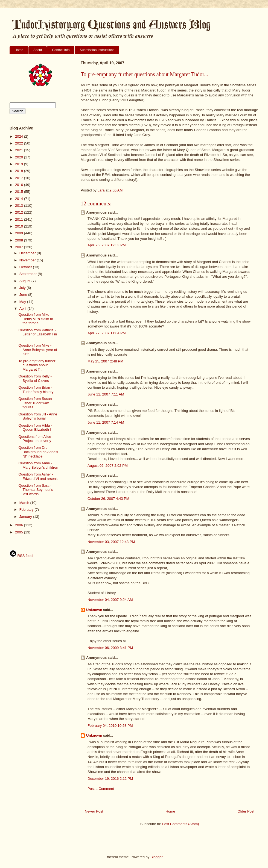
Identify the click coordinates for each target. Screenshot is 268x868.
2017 (20, 178)
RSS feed (21, 556)
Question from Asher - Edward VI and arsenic (38, 476)
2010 (20, 226)
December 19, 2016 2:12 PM (110, 779)
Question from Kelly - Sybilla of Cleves (35, 378)
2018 (20, 171)
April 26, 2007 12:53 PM (107, 245)
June (24, 295)
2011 (20, 219)
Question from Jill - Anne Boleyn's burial (38, 416)
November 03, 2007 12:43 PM (111, 542)
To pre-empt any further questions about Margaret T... (37, 365)
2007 (20, 247)
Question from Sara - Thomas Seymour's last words (36, 490)
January (26, 517)
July (23, 288)
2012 (20, 212)
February (27, 510)
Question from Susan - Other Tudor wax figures (36, 403)
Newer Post (94, 811)
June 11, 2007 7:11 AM (106, 394)
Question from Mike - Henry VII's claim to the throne (36, 319)
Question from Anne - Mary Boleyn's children (38, 465)
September (29, 274)
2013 (20, 206)
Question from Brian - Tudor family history (36, 390)
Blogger (156, 857)
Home (19, 50)
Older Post (246, 811)
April (24, 308)
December (28, 253)
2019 (20, 164)
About (38, 50)
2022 (20, 143)
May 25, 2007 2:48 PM (105, 361)
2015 (20, 192)
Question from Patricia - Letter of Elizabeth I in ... (38, 334)
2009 (20, 233)
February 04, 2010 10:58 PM (110, 726)
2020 (20, 157)
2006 (20, 525)
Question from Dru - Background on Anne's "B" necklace (38, 452)
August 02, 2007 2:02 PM (108, 466)
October (26, 267)
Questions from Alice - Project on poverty (36, 439)
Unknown (94, 610)
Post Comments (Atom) (180, 824)
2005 (20, 532)
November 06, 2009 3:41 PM (110, 648)
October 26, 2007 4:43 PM (108, 499)
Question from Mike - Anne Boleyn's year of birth (38, 350)
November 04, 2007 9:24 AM (110, 600)
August (25, 281)
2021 (20, 150)
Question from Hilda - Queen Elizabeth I (35, 428)
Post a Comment (101, 789)
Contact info (61, 50)
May (23, 302)
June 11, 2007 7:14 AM (106, 422)
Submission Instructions (97, 50)
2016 (20, 185)
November (28, 260)
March (25, 503)
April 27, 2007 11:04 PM (107, 333)
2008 (20, 240)
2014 (20, 199)
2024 (20, 136)
